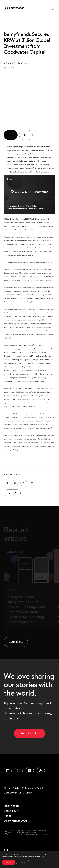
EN (11, 135)
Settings (23, 862)
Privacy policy (12, 806)
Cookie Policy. (40, 857)
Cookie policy (11, 811)
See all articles (30, 733)
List (10, 493)
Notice (8, 816)
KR (26, 135)
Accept (9, 862)
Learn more (16, 642)
